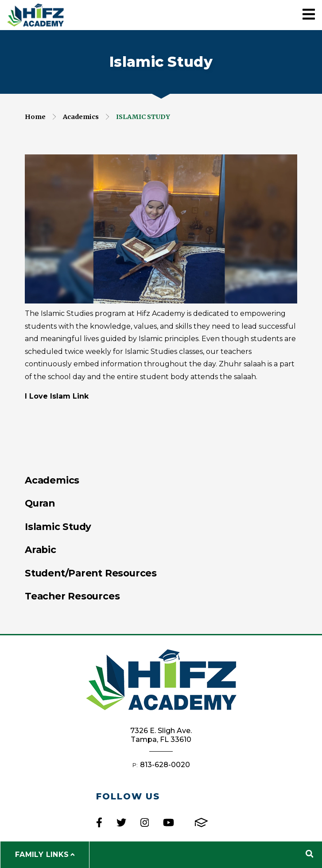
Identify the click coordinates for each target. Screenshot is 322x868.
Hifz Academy (35, 15)
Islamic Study (143, 117)
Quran (40, 503)
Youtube (169, 822)
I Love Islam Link (57, 396)
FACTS (201, 822)
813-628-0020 (165, 765)
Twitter (121, 822)
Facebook (99, 822)
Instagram (145, 822)
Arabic (41, 549)
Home (35, 117)
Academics (81, 117)
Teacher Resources (72, 596)
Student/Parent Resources (91, 573)
